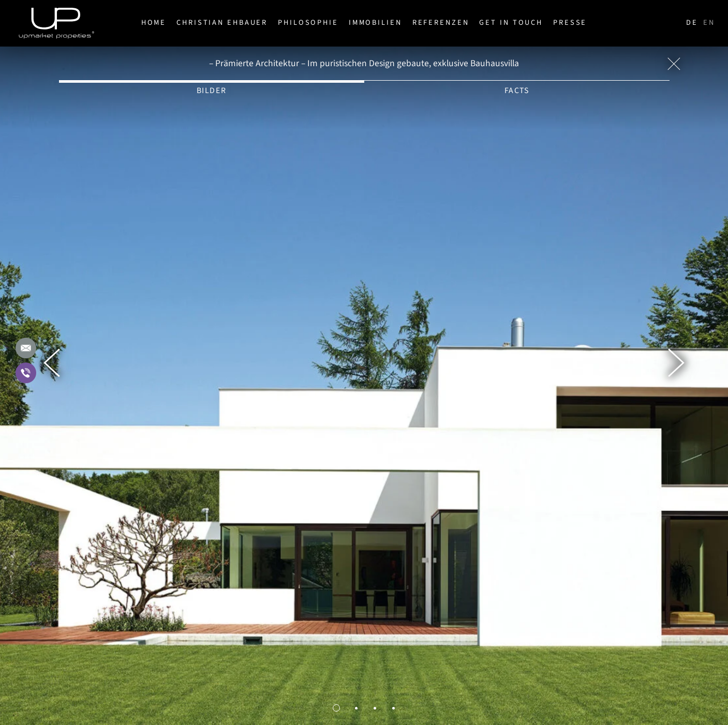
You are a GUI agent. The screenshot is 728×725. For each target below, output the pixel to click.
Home (154, 22)
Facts (517, 90)
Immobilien (375, 22)
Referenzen (441, 22)
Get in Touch (511, 22)
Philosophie (308, 22)
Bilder (212, 90)
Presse (570, 22)
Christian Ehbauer (222, 22)
